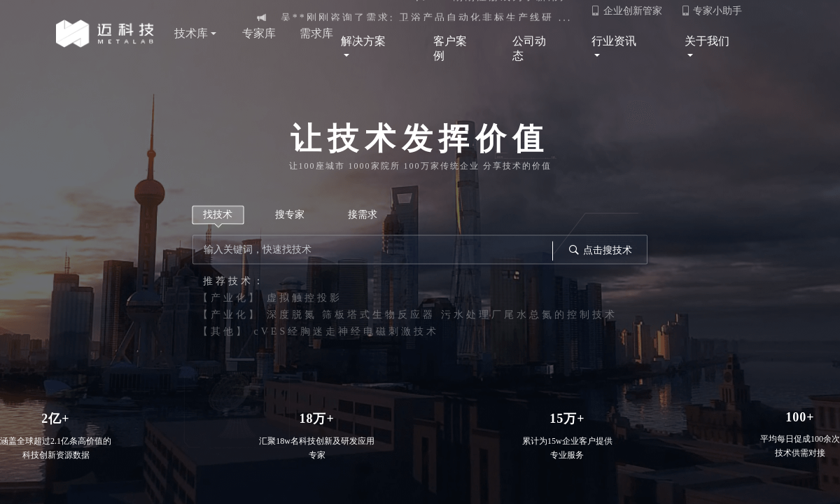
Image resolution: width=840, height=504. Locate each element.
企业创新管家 (626, 11)
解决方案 (370, 49)
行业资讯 (616, 49)
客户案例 (450, 48)
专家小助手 (712, 11)
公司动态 (529, 48)
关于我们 (711, 49)
